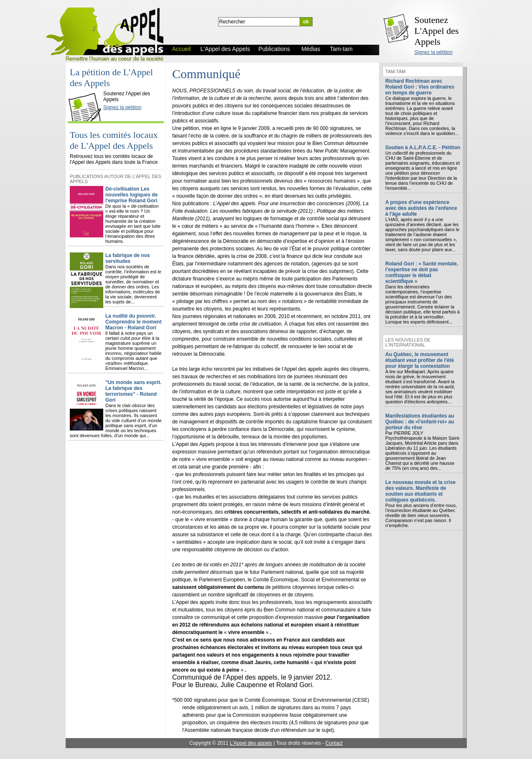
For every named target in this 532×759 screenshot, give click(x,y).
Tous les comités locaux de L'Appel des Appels (114, 140)
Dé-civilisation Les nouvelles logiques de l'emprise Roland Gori (131, 195)
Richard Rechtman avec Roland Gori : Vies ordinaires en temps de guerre (420, 87)
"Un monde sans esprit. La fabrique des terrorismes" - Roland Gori (133, 391)
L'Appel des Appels (87, 87)
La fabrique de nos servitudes (128, 258)
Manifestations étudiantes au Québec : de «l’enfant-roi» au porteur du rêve (420, 422)
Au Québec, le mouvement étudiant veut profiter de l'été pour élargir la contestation (420, 360)
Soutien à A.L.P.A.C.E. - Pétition (423, 148)
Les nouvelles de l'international (408, 342)
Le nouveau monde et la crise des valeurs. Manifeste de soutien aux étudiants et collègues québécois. (420, 491)
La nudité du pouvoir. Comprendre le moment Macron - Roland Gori (134, 322)
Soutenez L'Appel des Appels (437, 31)
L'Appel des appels (251, 743)
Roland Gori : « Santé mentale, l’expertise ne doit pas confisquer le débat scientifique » (422, 273)
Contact (334, 743)
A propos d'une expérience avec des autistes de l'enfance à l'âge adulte (421, 208)
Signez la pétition (434, 52)
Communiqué (206, 74)
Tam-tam (395, 71)
